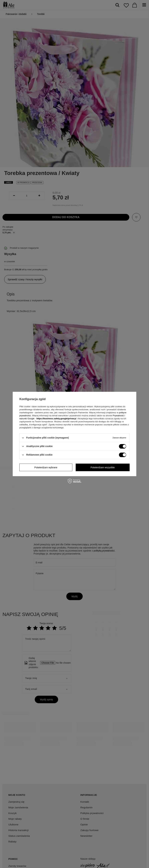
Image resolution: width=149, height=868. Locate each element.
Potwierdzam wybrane (46, 467)
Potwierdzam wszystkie (103, 467)
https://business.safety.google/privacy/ (56, 419)
